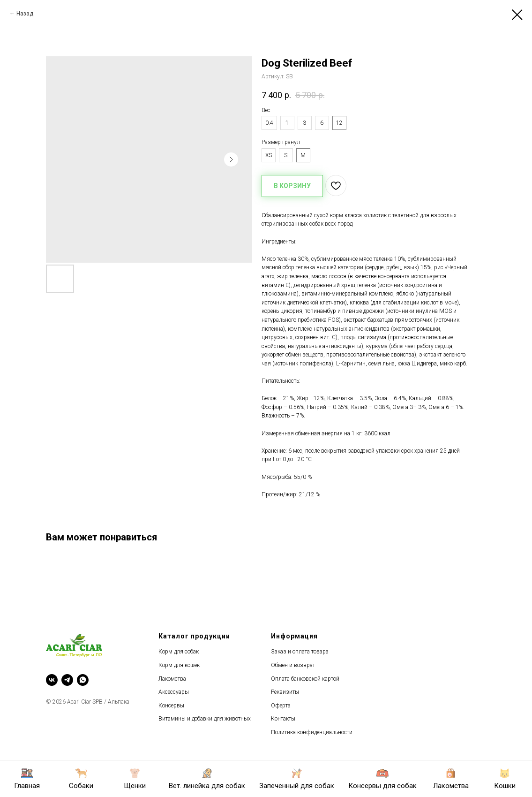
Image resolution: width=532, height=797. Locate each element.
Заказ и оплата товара (300, 652)
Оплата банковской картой (305, 679)
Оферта (281, 706)
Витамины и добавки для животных (205, 719)
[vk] (52, 680)
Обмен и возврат (293, 665)
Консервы (171, 706)
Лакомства (172, 679)
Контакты (283, 719)
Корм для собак (179, 652)
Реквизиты (285, 692)
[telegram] (67, 680)
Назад (25, 14)
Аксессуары (174, 692)
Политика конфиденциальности (312, 732)
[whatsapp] (83, 680)
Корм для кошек (179, 665)
